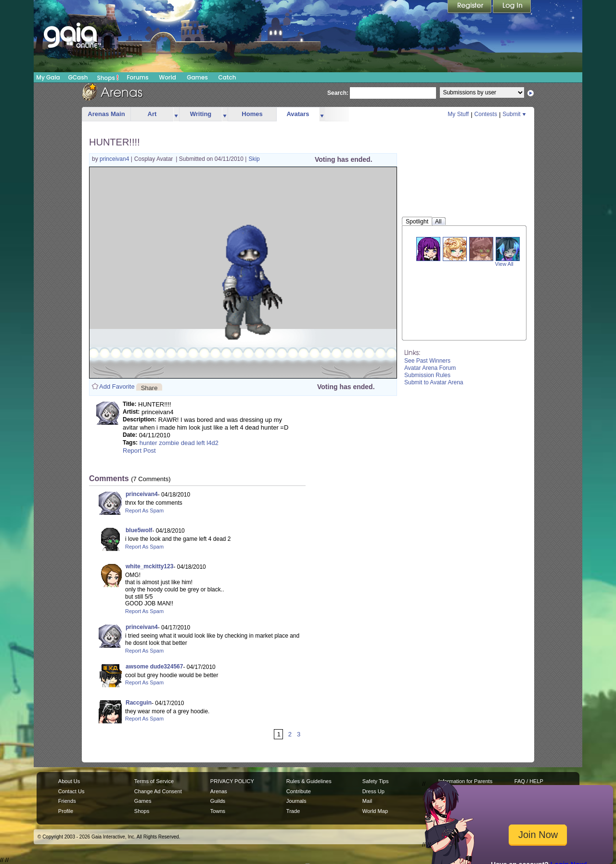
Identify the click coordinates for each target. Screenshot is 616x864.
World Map (375, 811)
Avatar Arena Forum (430, 368)
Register (470, 7)
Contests (486, 114)
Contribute (299, 791)
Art (152, 114)
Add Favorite (117, 386)
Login (512, 7)
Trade (293, 811)
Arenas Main (106, 114)
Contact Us (71, 791)
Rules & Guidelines (309, 781)
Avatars (298, 114)
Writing (201, 114)
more (176, 114)
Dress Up (373, 791)
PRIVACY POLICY (232, 781)
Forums (137, 77)
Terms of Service (154, 781)
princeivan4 (115, 159)
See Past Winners (427, 361)
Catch (227, 77)
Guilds (218, 801)
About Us (69, 781)
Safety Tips (376, 781)
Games (197, 77)
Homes (252, 114)
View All (504, 264)
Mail (367, 801)
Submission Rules (427, 375)
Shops (108, 78)
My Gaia (48, 77)
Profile (66, 811)
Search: (338, 93)
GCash (78, 77)
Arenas (219, 791)
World (167, 77)
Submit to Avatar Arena (434, 382)
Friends (67, 801)
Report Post (139, 451)
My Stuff (458, 114)
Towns (218, 811)
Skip (254, 159)
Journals (296, 801)
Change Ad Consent (158, 791)
